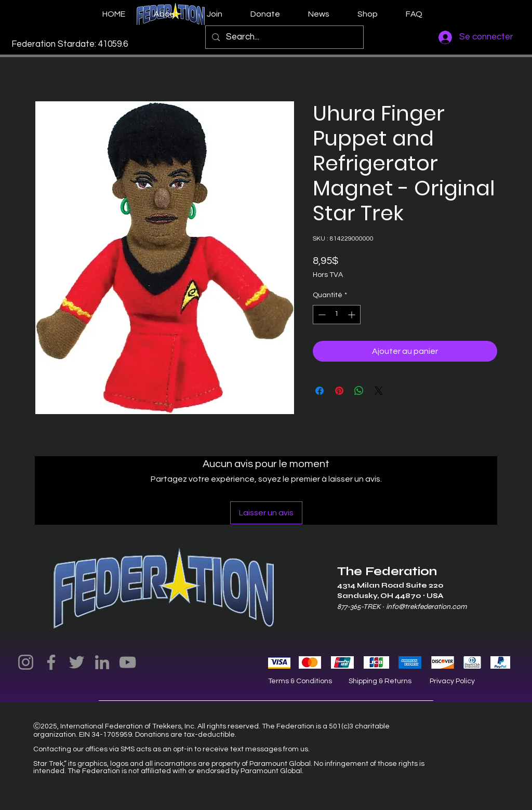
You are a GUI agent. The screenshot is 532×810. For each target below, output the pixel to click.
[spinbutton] (337, 315)
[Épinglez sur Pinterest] (339, 391)
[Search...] (284, 37)
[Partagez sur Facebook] (320, 391)
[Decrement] (321, 315)
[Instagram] (26, 662)
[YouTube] (128, 662)
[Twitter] (77, 662)
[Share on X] (379, 391)
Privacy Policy (452, 681)
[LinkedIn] (102, 662)
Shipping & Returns (380, 681)
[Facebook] (51, 662)
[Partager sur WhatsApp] (359, 391)
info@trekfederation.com (426, 607)
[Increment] (353, 315)
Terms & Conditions (300, 681)
